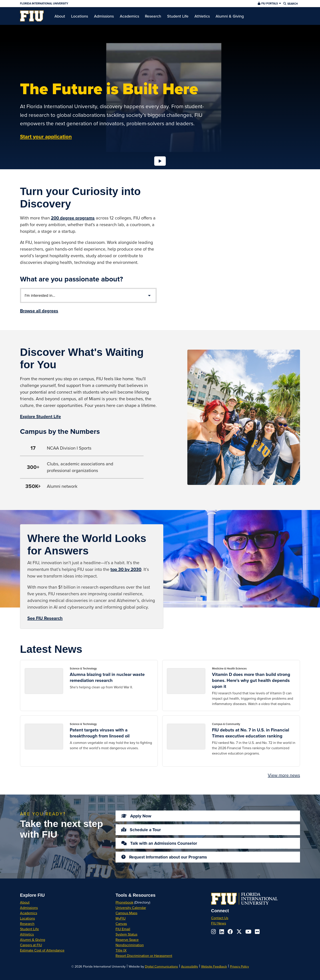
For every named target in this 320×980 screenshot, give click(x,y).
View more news (284, 775)
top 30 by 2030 (126, 569)
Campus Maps (126, 913)
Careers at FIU (31, 945)
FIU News (219, 923)
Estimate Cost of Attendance (42, 950)
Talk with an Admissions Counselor (157, 843)
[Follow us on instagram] (213, 932)
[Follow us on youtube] (248, 932)
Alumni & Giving (33, 940)
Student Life (29, 929)
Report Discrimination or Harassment (144, 956)
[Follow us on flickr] (257, 932)
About (25, 902)
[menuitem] (32, 16)
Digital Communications (161, 966)
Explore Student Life (40, 416)
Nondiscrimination (130, 945)
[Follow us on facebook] (230, 932)
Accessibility (190, 966)
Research (27, 924)
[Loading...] (160, 161)
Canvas (121, 924)
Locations (27, 918)
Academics (29, 913)
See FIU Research (45, 618)
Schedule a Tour (139, 830)
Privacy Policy (239, 966)
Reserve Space (127, 940)
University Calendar (131, 908)
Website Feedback (214, 966)
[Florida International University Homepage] (114, 4)
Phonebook (124, 902)
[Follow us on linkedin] (222, 932)
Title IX (121, 950)
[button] (269, 4)
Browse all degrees (39, 311)
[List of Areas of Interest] (88, 295)
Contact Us (220, 918)
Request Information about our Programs (162, 857)
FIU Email (123, 929)
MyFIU (121, 918)
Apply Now (135, 816)
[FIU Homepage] (32, 16)
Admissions (29, 908)
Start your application (46, 136)
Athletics (27, 934)
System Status (126, 934)
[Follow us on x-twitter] (239, 932)
